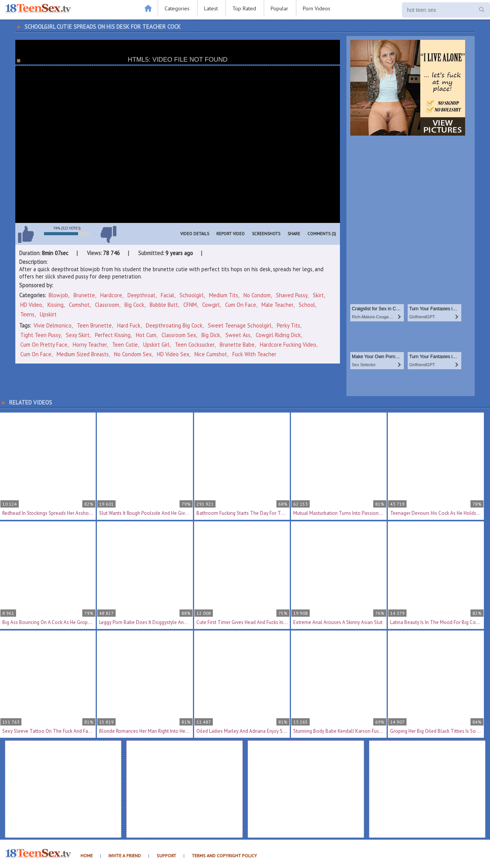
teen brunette (94, 325)
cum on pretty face (44, 345)
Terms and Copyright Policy (224, 856)
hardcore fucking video (288, 345)
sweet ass (238, 335)
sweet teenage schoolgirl (240, 325)
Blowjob (58, 295)
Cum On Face (241, 305)
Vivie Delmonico (53, 325)
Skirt (318, 295)
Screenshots (266, 234)
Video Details (195, 234)
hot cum (146, 335)
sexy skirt (78, 335)
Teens (27, 314)
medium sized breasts (83, 354)
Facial (167, 295)
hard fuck (129, 325)
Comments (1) (322, 234)
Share (294, 234)
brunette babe (237, 345)
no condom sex (133, 354)
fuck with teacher (254, 354)
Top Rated (244, 8)
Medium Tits (224, 295)
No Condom (257, 295)
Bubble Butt (164, 305)
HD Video (31, 305)
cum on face (36, 354)
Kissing (56, 305)
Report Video (230, 234)
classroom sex (179, 335)
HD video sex (173, 354)
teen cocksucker (195, 345)
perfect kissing (113, 335)
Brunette (84, 295)
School (307, 305)
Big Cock (134, 305)
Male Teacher (277, 305)
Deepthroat (141, 295)
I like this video (26, 234)
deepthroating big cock (174, 325)
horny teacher (90, 345)
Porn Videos (317, 8)
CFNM (190, 305)
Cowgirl (211, 305)
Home (87, 856)
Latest (211, 8)
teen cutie (125, 345)
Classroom (107, 305)
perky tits (288, 325)
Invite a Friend (125, 856)
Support (166, 856)
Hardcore (111, 295)
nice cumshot (211, 354)
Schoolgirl (192, 295)
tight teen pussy (40, 335)
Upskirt (48, 314)
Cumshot (79, 305)
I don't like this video (108, 234)
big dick (211, 335)
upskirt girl (156, 345)
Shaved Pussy (292, 295)
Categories (177, 8)
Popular (279, 8)
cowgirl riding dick (278, 335)
